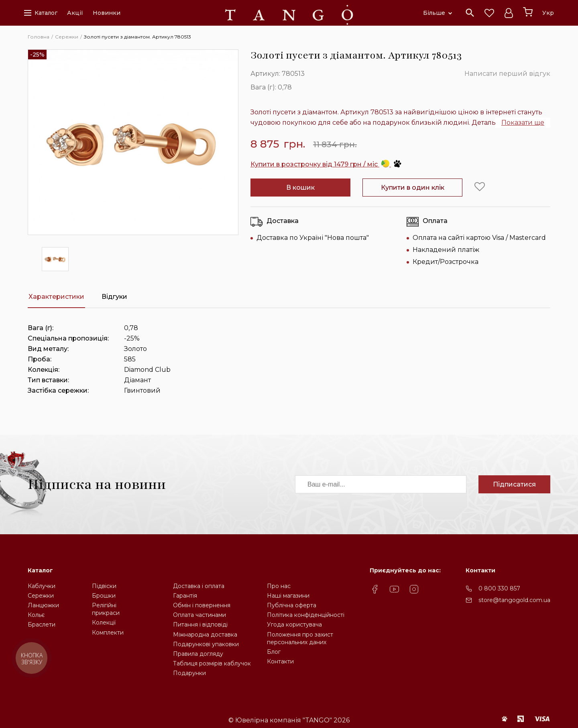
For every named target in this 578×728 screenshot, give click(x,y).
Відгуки (114, 297)
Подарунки (189, 673)
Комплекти (108, 633)
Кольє (36, 615)
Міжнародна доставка (205, 635)
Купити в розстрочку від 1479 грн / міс (326, 164)
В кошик (300, 188)
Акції (75, 13)
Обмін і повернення (202, 605)
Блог (274, 652)
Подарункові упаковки (206, 644)
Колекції (104, 623)
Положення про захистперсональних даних (300, 638)
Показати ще (523, 123)
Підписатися (514, 484)
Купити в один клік (413, 188)
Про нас (279, 586)
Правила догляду (198, 654)
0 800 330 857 (499, 588)
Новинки (107, 13)
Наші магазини (288, 596)
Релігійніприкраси (106, 609)
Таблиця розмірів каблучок (212, 663)
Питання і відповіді (200, 625)
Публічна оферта (292, 605)
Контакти (280, 661)
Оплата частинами (199, 615)
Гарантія (185, 596)
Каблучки (42, 586)
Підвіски (104, 586)
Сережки (41, 596)
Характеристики (56, 297)
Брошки (104, 596)
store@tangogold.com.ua (514, 600)
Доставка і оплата (199, 586)
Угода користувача (294, 625)
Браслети (42, 625)
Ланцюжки (43, 605)
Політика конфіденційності (306, 615)
